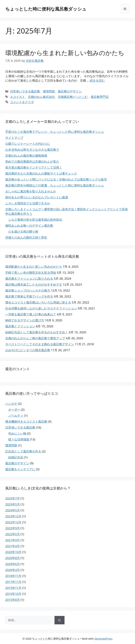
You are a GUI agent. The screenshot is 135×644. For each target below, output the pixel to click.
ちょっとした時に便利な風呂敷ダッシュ (46, 9)
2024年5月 (13, 510)
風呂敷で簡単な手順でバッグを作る (29, 296)
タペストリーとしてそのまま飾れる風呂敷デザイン (40, 344)
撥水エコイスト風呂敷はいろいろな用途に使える (38, 302)
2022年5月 (13, 534)
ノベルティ (16, 416)
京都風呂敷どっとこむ (73, 97)
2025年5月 (13, 504)
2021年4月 (13, 546)
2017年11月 (13, 582)
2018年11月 (13, 576)
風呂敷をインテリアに (20, 469)
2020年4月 (13, 570)
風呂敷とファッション (20, 326)
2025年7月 (13, 498)
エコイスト (17, 97)
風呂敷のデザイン (70, 91)
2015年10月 (13, 594)
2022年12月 (13, 522)
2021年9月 (13, 540)
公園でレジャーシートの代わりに (28, 144)
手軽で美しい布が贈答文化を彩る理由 (31, 273)
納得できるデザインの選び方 (25, 320)
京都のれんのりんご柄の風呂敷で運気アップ (35, 338)
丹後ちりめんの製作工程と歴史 (26, 237)
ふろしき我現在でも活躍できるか (28, 203)
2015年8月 (13, 600)
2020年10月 (13, 552)
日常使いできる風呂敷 (25, 91)
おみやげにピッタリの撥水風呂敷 (28, 350)
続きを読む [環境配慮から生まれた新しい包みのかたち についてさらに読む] (97, 80)
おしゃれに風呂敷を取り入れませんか (31, 191)
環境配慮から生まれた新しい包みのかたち (65, 53)
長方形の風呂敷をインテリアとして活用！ (34, 167)
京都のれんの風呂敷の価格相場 (26, 156)
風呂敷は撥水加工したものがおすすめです (34, 284)
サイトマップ (14, 138)
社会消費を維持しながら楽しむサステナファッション (41, 308)
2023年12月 (13, 516)
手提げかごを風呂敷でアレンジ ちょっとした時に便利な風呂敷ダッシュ (55, 132)
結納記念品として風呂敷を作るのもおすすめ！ (37, 332)
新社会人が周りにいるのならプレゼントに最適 (37, 197)
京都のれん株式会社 (41, 97)
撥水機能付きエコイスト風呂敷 (26, 421)
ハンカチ (11, 404)
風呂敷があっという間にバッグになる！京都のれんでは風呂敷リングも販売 (56, 179)
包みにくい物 (17, 433)
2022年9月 (13, 528)
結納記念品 (16, 457)
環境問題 (49, 91)
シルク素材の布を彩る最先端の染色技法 (35, 220)
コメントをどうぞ (22, 102)
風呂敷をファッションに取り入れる (29, 278)
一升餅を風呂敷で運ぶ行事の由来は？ (31, 314)
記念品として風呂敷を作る (23, 451)
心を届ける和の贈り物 (23, 231)
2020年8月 (13, 558)
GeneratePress (103, 639)
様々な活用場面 (19, 439)
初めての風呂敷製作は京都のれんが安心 (32, 161)
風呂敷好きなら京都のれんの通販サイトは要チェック (41, 173)
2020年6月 (13, 564)
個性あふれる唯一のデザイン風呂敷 (29, 226)
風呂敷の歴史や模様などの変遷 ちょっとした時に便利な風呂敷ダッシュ (55, 185)
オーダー (14, 410)
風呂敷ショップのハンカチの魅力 (28, 290)
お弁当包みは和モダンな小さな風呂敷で (32, 150)
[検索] (60, 620)
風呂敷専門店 (100, 97)
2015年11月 (13, 588)
